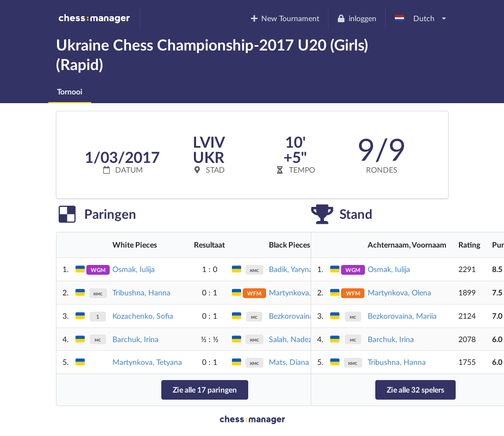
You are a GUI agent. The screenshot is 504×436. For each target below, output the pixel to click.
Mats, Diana (289, 362)
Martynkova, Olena (301, 292)
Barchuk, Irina (136, 339)
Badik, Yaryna (291, 269)
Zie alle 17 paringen (205, 390)
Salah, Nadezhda (297, 339)
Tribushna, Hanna (141, 292)
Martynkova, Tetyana (147, 362)
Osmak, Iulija (134, 269)
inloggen (357, 18)
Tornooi (70, 91)
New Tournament (284, 18)
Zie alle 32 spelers (415, 390)
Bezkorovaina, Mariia (402, 316)
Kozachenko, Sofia (143, 316)
